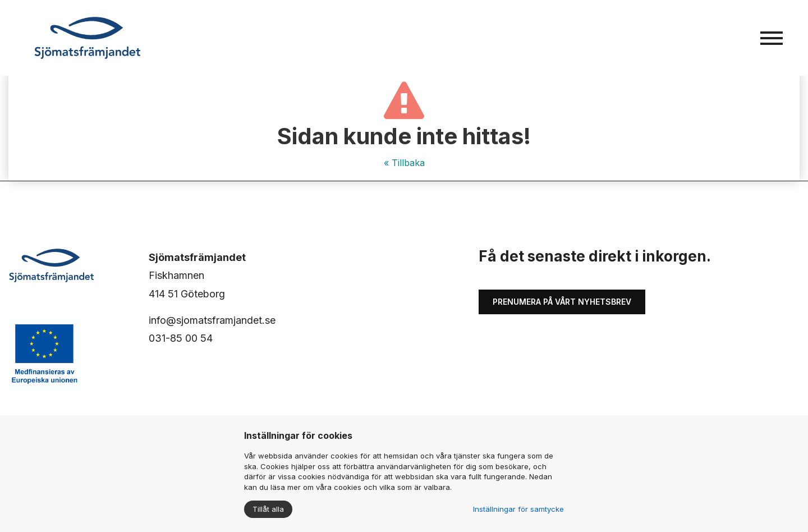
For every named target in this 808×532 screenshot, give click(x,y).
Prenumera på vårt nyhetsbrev (562, 302)
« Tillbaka (404, 163)
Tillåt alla (268, 509)
